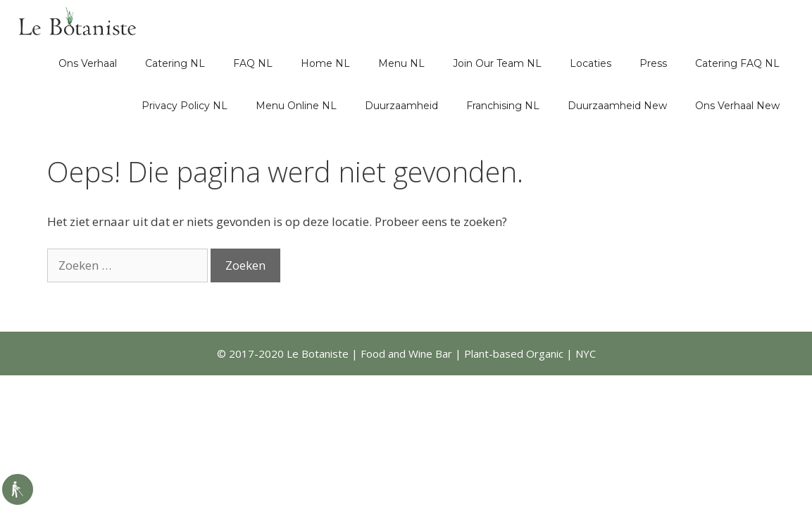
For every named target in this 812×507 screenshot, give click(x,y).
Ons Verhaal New (737, 106)
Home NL (325, 63)
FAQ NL (253, 63)
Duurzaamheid (401, 106)
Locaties (591, 63)
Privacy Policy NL (185, 106)
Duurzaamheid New (617, 106)
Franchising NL (503, 106)
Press (653, 63)
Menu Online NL (296, 106)
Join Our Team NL (497, 63)
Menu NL (401, 63)
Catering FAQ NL (737, 63)
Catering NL (175, 63)
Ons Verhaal (88, 63)
